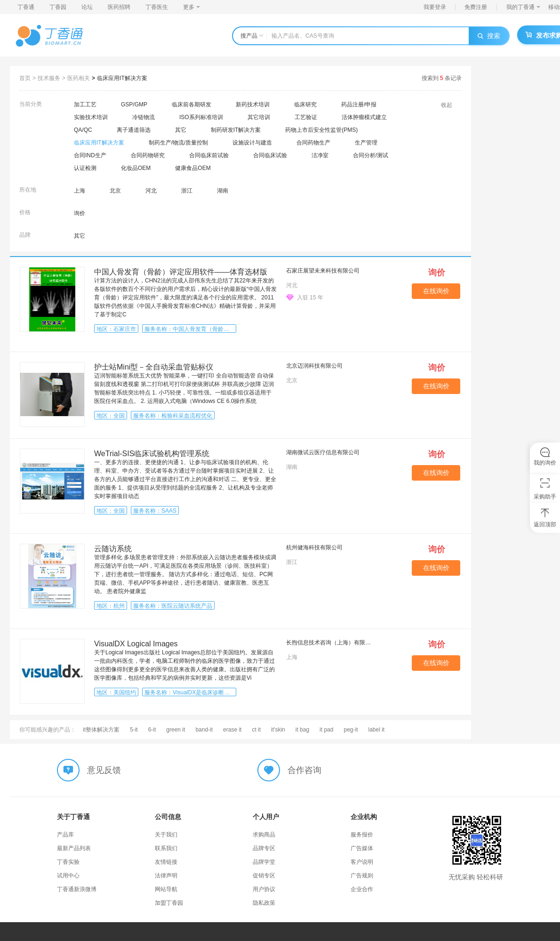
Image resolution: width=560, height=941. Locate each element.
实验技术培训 (91, 117)
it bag (302, 730)
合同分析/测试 (371, 155)
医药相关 (79, 78)
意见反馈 (104, 770)
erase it (232, 730)
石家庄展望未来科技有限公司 (323, 271)
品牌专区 (264, 848)
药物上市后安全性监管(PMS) (321, 130)
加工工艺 (85, 105)
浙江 (187, 191)
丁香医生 (157, 7)
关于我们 (166, 835)
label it (377, 730)
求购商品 (264, 835)
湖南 (223, 191)
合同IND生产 (90, 155)
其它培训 (259, 117)
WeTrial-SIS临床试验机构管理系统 (152, 454)
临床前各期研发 (192, 105)
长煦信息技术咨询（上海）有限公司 (330, 643)
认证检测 (85, 168)
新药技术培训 (253, 105)
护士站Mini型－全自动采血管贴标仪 (154, 367)
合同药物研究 (148, 155)
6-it (152, 730)
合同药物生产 (313, 143)
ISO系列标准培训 (201, 117)
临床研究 (305, 105)
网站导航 (166, 889)
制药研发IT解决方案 (236, 130)
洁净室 (320, 155)
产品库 (65, 835)
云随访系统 (113, 549)
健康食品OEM (193, 168)
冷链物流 (144, 117)
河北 (151, 191)
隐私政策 (264, 903)
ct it (256, 730)
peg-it (351, 730)
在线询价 (436, 291)
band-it (204, 730)
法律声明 (166, 876)
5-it (134, 730)
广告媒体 (362, 848)
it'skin (278, 730)
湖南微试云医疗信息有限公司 (323, 452)
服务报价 (362, 835)
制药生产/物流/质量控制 (179, 143)
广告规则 (362, 876)
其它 (181, 130)
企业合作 (362, 889)
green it (176, 730)
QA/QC (83, 130)
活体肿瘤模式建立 (364, 117)
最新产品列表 (74, 848)
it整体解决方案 (101, 730)
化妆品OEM (136, 168)
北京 (115, 191)
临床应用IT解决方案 (122, 78)
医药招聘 (119, 7)
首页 (25, 78)
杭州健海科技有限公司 (314, 547)
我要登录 (435, 7)
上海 (80, 191)
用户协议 (264, 889)
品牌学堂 (264, 862)
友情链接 (166, 862)
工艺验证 (306, 117)
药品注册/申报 (359, 105)
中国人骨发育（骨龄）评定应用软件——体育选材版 (181, 272)
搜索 (489, 36)
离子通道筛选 (134, 130)
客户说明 (362, 862)
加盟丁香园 (169, 903)
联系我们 (166, 848)
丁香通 (26, 7)
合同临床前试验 (209, 155)
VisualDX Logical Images (136, 644)
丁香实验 (68, 862)
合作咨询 (304, 770)
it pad (326, 730)
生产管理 (366, 143)
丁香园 (58, 7)
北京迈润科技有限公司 (314, 366)
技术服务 (49, 78)
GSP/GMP (134, 105)
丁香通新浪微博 (77, 889)
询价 (80, 213)
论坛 (87, 7)
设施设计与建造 (252, 143)
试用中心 (68, 876)
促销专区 (264, 876)
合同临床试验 (270, 155)
